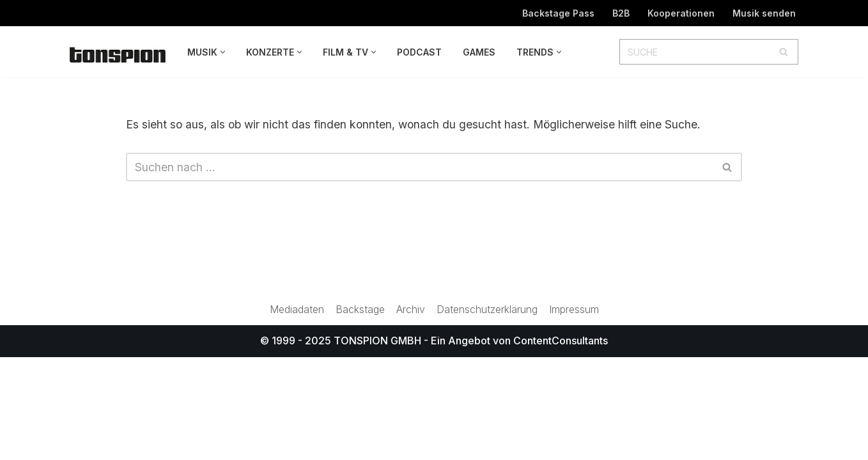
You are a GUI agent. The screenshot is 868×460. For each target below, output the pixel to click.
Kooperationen (681, 13)
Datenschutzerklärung (488, 412)
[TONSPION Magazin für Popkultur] (118, 55)
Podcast (419, 52)
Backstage (360, 412)
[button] (223, 52)
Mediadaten (295, 412)
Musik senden (764, 13)
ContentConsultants (561, 443)
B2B (620, 13)
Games (479, 52)
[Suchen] (694, 52)
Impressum (576, 412)
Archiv (411, 412)
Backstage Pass (556, 13)
